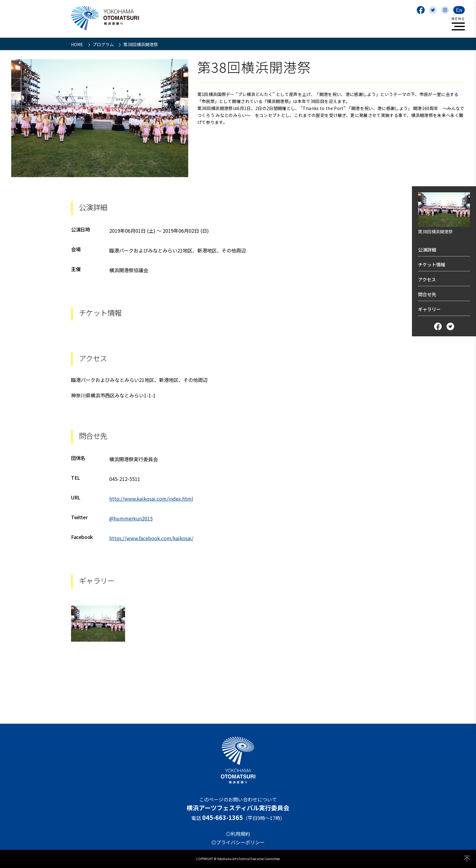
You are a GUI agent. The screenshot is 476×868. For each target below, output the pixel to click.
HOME (78, 44)
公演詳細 (427, 250)
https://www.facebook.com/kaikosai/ (151, 538)
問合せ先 (427, 294)
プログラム (104, 44)
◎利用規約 (238, 834)
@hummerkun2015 (131, 518)
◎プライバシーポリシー (238, 842)
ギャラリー (429, 309)
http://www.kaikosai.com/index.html (151, 499)
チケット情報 (432, 264)
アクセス (427, 279)
